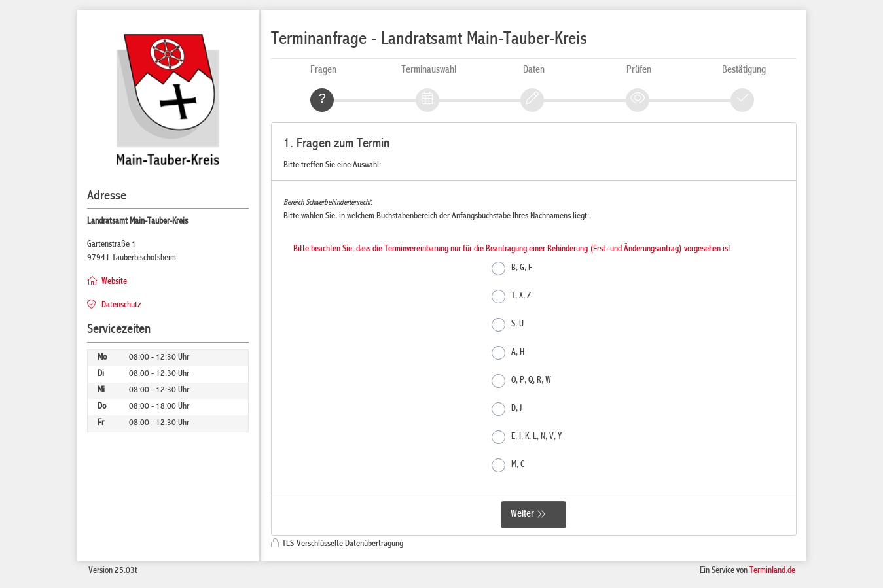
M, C (508, 465)
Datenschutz (121, 305)
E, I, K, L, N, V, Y (527, 437)
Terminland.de (772, 571)
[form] (534, 329)
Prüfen (639, 71)
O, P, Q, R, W (521, 381)
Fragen (323, 71)
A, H (508, 353)
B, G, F (512, 268)
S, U (508, 325)
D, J (507, 409)
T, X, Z (511, 297)
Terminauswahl (429, 71)
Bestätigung (744, 71)
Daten (534, 71)
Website (114, 282)
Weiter (522, 514)
